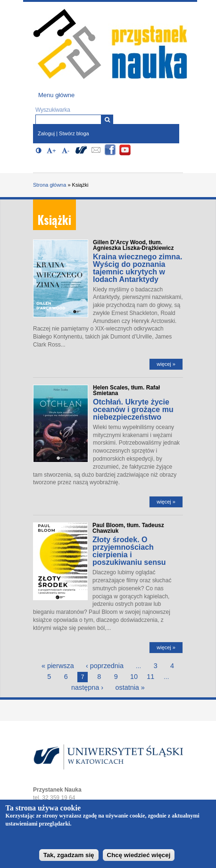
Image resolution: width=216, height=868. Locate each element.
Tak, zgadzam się (69, 859)
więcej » (166, 364)
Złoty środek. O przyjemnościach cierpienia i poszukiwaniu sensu (129, 551)
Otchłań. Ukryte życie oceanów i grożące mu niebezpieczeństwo (133, 409)
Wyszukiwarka (53, 110)
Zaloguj (46, 133)
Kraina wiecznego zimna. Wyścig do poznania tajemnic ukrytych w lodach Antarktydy (137, 268)
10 (134, 677)
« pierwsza (58, 666)
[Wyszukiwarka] (107, 120)
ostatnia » (130, 687)
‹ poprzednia (105, 666)
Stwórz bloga (74, 133)
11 (150, 677)
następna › (87, 687)
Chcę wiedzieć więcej (139, 859)
